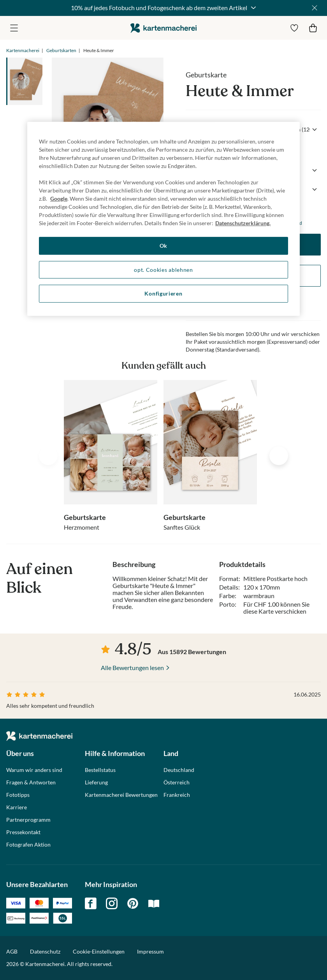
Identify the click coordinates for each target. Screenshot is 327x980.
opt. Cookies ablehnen (163, 270)
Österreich (177, 782)
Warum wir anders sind (34, 770)
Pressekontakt (23, 832)
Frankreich (177, 795)
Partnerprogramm (28, 820)
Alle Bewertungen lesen (132, 668)
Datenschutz (45, 951)
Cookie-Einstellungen (99, 952)
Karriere (17, 807)
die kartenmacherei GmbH (163, 28)
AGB (12, 951)
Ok (163, 246)
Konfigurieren (163, 293)
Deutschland (179, 770)
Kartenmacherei (23, 50)
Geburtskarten (61, 50)
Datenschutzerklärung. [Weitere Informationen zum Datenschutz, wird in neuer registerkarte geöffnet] (243, 223)
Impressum (150, 951)
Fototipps (18, 795)
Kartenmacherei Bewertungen (121, 795)
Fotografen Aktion (28, 845)
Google (59, 199)
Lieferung (96, 782)
